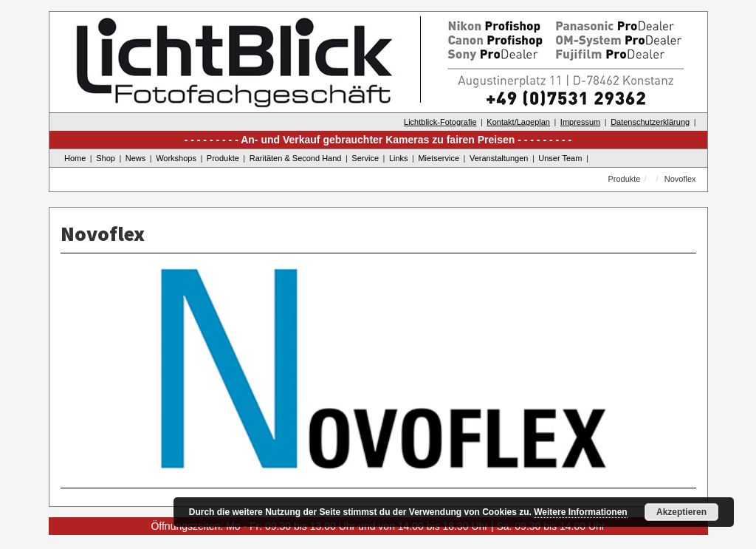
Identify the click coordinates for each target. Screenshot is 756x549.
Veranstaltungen (499, 158)
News (136, 158)
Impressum (580, 122)
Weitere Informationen (580, 512)
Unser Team (560, 158)
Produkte (223, 158)
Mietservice (439, 158)
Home (75, 158)
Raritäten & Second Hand (296, 158)
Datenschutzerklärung (650, 122)
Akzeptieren (681, 512)
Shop (106, 158)
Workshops (176, 158)
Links (399, 158)
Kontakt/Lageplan (518, 122)
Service (365, 158)
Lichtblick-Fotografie (440, 122)
